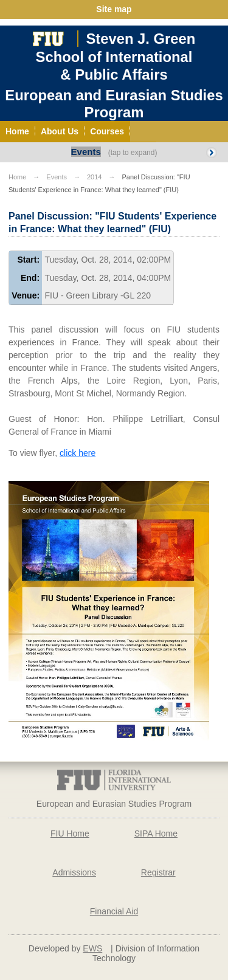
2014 (94, 177)
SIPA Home (156, 833)
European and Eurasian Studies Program (114, 104)
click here (78, 453)
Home (17, 177)
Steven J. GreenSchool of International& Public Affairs (116, 57)
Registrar (158, 872)
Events (86, 152)
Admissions (74, 872)
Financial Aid (114, 911)
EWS (92, 948)
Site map (114, 9)
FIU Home (70, 833)
